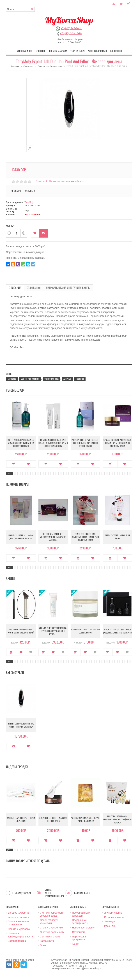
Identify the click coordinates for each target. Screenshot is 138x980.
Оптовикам (79, 932)
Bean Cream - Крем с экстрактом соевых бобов (85, 631)
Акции (76, 944)
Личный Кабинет (114, 913)
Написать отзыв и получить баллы (66, 181)
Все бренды (116, 51)
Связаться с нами (50, 937)
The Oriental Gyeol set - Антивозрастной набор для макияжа (53, 537)
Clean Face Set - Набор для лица (118, 537)
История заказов (114, 917)
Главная (15, 66)
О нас (43, 945)
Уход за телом (78, 51)
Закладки (110, 921)
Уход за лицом (25, 51)
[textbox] (20, 9)
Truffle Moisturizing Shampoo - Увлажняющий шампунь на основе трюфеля (21, 443)
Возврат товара (17, 941)
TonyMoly (29, 202)
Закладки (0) (121, 3)
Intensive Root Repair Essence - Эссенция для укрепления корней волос (85, 443)
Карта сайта (47, 941)
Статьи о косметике (51, 928)
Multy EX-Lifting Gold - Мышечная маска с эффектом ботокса (117, 819)
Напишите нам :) (82, 893)
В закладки (35, 233)
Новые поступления (84, 928)
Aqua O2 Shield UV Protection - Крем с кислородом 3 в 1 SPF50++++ (53, 631)
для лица (67, 379)
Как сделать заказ (18, 917)
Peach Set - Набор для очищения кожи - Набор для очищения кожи (85, 537)
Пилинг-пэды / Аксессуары (50, 66)
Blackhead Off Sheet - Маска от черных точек (53, 819)
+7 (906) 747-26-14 (72, 28)
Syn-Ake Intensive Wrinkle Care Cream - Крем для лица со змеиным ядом (118, 443)
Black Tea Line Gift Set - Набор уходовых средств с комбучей (117, 631)
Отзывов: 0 (41, 181)
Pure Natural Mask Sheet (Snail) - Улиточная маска (85, 819)
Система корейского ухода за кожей (52, 914)
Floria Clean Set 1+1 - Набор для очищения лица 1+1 (21, 537)
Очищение (41, 51)
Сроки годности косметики (49, 922)
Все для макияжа (58, 51)
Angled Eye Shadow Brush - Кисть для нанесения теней (21, 631)
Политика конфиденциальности (20, 935)
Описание (16, 191)
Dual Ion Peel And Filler (30, 379)
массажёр (80, 379)
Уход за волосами (97, 51)
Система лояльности (52, 932)
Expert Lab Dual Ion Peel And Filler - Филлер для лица (21, 725)
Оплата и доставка (19, 929)
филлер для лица (51, 379)
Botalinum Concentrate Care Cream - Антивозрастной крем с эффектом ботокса (53, 443)
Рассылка (110, 926)
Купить (14, 464)
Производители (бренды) (81, 914)
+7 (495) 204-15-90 (71, 33)
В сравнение (31, 652)
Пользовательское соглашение (19, 923)
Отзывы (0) (31, 191)
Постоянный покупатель (114, 3)
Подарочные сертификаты (80, 922)
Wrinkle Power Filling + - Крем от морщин (21, 819)
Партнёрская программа (80, 938)
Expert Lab (12, 379)
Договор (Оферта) (18, 913)
